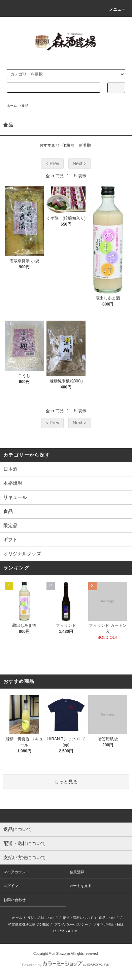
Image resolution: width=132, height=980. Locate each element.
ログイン (11, 886)
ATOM (73, 931)
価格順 (68, 145)
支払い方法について (43, 918)
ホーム (12, 106)
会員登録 (77, 872)
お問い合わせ (14, 900)
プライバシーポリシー (71, 924)
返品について (109, 918)
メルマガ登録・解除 (108, 924)
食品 (25, 106)
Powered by (66, 965)
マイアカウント (16, 872)
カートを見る (80, 886)
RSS (62, 931)
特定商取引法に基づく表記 (29, 924)
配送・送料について (78, 918)
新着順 (85, 145)
